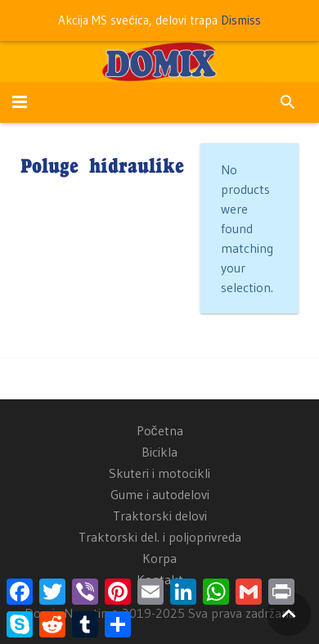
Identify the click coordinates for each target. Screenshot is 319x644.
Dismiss (241, 20)
